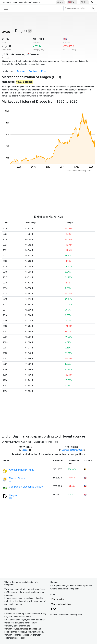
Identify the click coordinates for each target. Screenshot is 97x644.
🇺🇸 (71, 2)
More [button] (44, 71)
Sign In (60, 2)
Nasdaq (25, 450)
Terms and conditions (61, 604)
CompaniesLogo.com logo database (21, 629)
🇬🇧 (65, 39)
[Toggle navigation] (6, 8)
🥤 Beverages (33, 54)
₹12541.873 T (37, 2)
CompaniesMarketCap (72, 450)
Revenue (21, 71)
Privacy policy (58, 599)
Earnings (33, 71)
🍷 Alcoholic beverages (13, 54)
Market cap (8, 71)
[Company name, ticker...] (79, 8)
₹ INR (83, 2)
